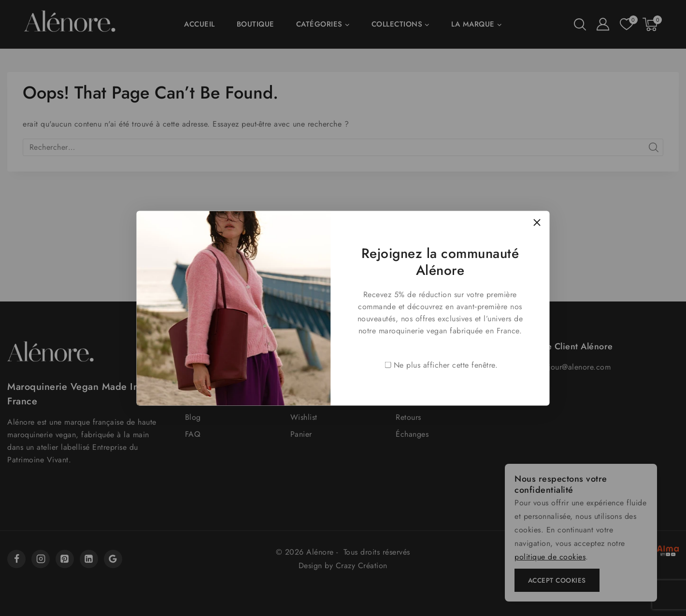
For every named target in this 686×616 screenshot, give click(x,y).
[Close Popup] (537, 223)
